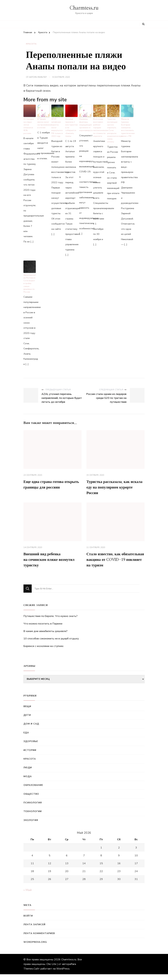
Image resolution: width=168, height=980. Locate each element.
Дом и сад (31, 730)
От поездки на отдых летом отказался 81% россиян (30, 124)
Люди (28, 773)
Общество (31, 800)
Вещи (27, 712)
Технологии (33, 817)
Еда (26, 739)
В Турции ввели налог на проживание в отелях (44, 123)
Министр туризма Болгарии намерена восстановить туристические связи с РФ (127, 127)
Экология (31, 826)
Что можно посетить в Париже (43, 630)
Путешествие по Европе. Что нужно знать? (50, 622)
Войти (28, 922)
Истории (30, 756)
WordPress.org (35, 948)
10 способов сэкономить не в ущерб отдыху (51, 644)
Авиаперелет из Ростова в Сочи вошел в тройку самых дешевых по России (30, 282)
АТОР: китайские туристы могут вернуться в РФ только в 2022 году (57, 127)
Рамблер (42, 77)
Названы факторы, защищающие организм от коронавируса (85, 124)
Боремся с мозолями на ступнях (43, 652)
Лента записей (34, 930)
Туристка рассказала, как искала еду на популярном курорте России (114, 486)
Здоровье (31, 747)
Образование (33, 791)
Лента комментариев (39, 939)
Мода (28, 782)
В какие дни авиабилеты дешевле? (45, 637)
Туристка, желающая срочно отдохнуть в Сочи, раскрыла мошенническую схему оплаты (113, 128)
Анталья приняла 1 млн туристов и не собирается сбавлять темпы (71, 127)
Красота (31, 44)
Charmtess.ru (84, 8)
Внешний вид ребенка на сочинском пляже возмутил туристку (51, 559)
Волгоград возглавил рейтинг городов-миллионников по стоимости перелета (99, 127)
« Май (28, 896)
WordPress (63, 974)
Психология (33, 809)
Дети (27, 721)
